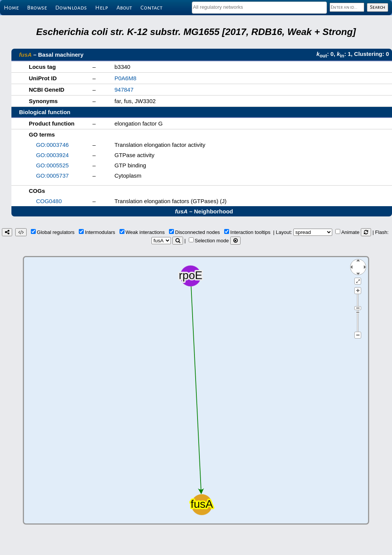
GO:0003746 (53, 145)
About (124, 8)
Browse (37, 8)
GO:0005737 (53, 176)
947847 (124, 90)
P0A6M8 (126, 78)
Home (11, 8)
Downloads (71, 8)
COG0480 (49, 201)
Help (102, 8)
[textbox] (259, 7)
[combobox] (259, 8)
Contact (151, 8)
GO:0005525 (53, 165)
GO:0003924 (53, 155)
